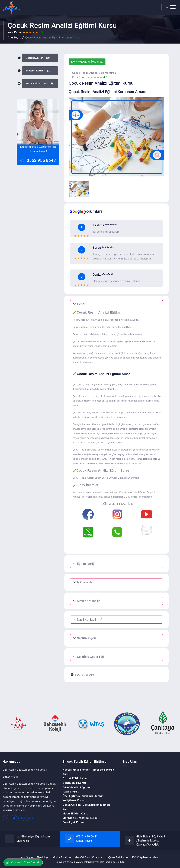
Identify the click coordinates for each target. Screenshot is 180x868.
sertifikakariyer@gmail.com (33, 836)
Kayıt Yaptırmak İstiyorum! (87, 62)
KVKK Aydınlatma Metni (146, 857)
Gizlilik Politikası (62, 857)
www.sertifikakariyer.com (90, 862)
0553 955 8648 (41, 160)
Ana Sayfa (14, 37)
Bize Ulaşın (43, 857)
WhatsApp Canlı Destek (23, 862)
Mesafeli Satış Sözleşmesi (90, 857)
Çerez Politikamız (118, 857)
